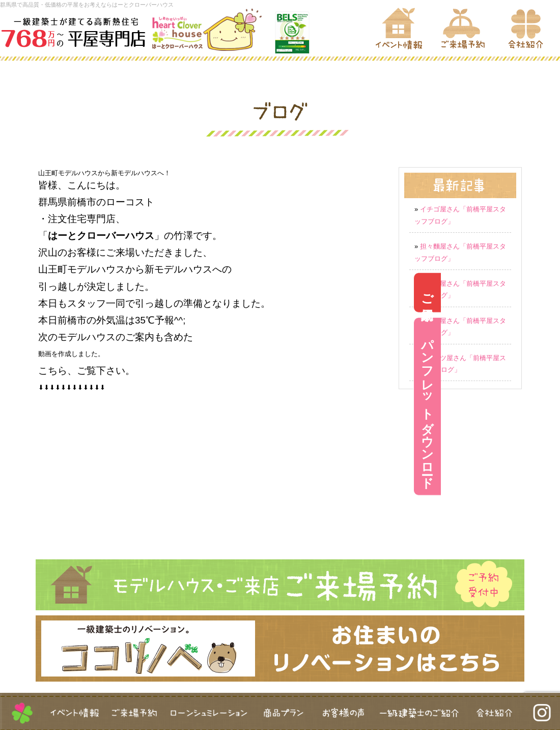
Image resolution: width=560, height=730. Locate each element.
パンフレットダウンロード (547, 407)
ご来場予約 (547, 293)
